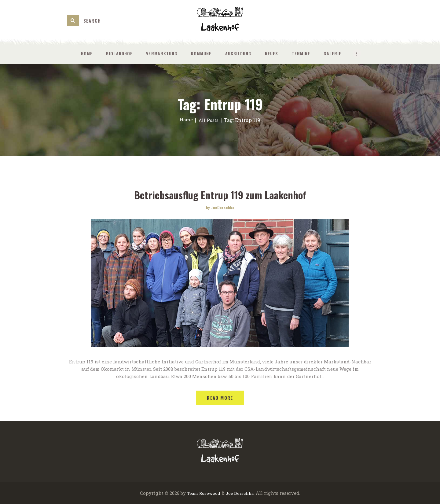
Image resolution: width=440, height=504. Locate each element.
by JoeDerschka (220, 207)
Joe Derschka (241, 493)
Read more (220, 398)
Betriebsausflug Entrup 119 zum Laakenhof (220, 194)
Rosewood (209, 493)
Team (190, 493)
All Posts (209, 120)
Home (185, 120)
